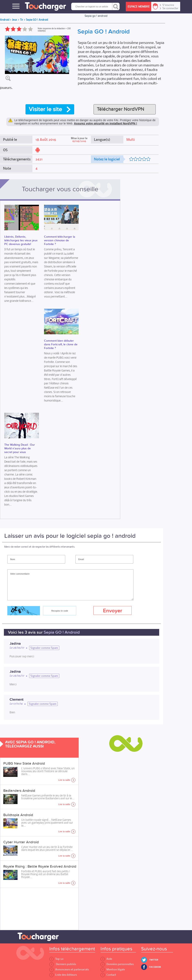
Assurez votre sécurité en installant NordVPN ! (106, 123)
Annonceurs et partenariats (69, 969)
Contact (108, 975)
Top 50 (56, 959)
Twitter (154, 960)
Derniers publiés (63, 964)
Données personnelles (117, 964)
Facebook (155, 967)
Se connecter (170, 8)
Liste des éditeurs (63, 975)
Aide (106, 959)
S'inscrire (168, 5)
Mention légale (113, 969)
